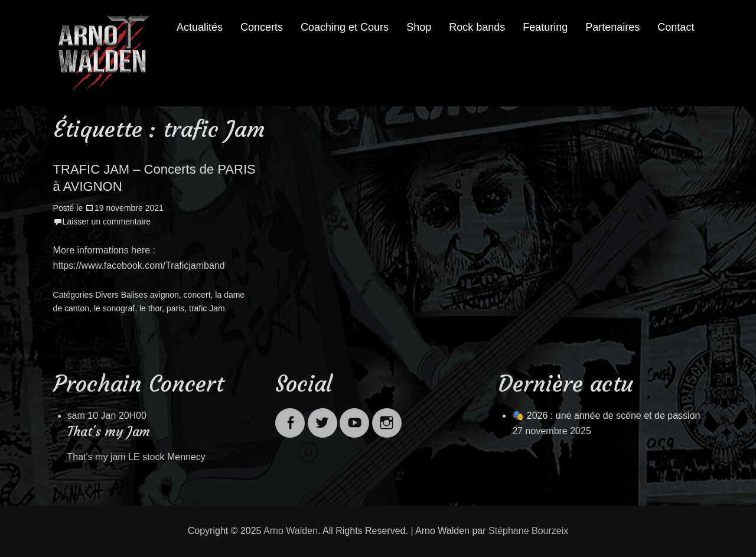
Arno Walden (291, 531)
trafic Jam (207, 308)
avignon (164, 295)
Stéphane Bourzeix (528, 531)
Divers (107, 295)
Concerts (262, 27)
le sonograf (114, 308)
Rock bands (477, 27)
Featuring (545, 27)
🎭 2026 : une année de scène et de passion (606, 416)
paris (175, 308)
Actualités (200, 27)
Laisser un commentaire (107, 222)
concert (197, 295)
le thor (151, 308)
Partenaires (612, 27)
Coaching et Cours (345, 27)
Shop (419, 27)
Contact (676, 27)
